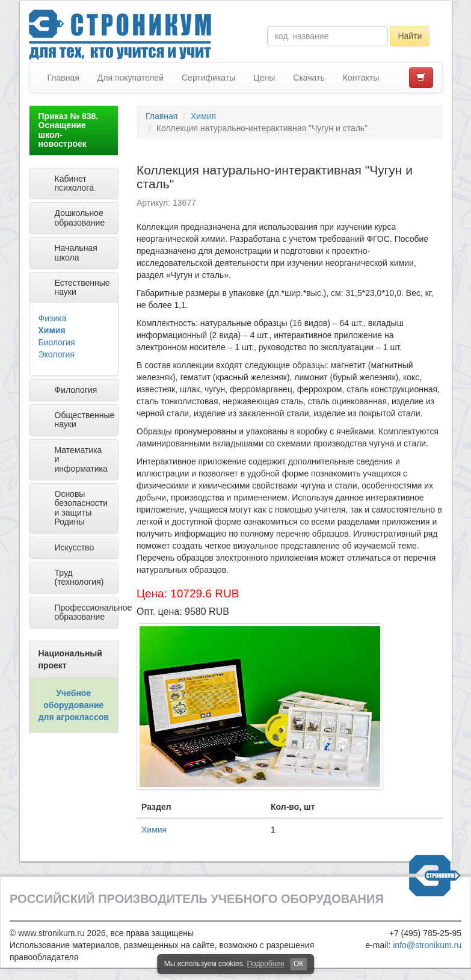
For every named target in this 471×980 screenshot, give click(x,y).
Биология (57, 342)
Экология (57, 354)
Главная (63, 78)
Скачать (309, 78)
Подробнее (265, 964)
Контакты (361, 78)
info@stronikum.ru (427, 945)
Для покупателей (131, 78)
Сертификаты (208, 78)
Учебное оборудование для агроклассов (74, 705)
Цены (264, 78)
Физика (53, 318)
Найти (410, 36)
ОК (298, 964)
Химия (52, 330)
